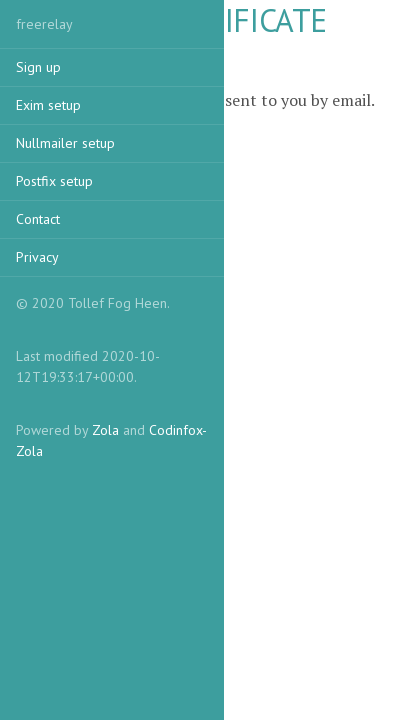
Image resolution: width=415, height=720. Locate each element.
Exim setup (48, 105)
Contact (38, 219)
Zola (105, 430)
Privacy (37, 257)
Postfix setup (54, 181)
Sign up (38, 67)
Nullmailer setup (65, 143)
